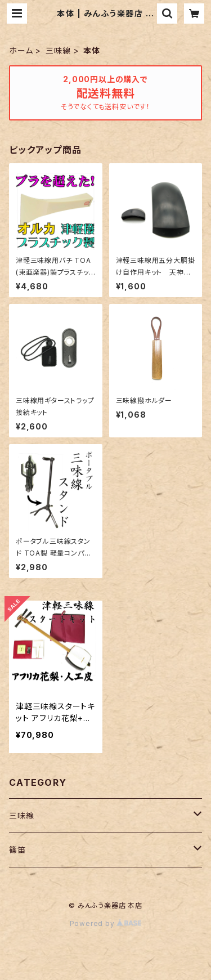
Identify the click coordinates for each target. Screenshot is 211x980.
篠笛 (17, 850)
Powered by (106, 923)
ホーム (21, 50)
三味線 (58, 50)
